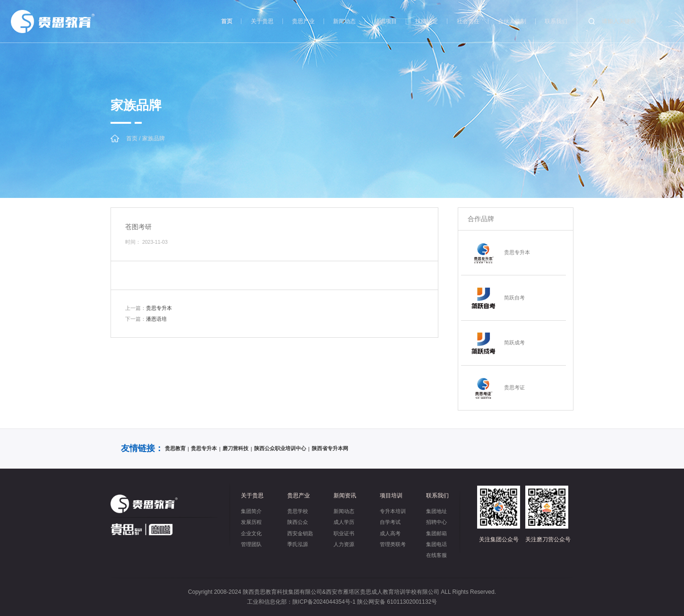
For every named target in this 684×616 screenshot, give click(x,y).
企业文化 (251, 533)
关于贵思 (262, 21)
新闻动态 (344, 21)
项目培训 (391, 496)
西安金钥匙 (300, 533)
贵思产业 (303, 21)
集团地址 (436, 511)
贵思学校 (298, 511)
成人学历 (344, 522)
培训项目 (385, 21)
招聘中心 (436, 522)
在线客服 (436, 555)
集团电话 (436, 544)
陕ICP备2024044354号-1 (324, 602)
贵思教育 (175, 448)
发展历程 (251, 522)
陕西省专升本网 (330, 448)
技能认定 (427, 21)
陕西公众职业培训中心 (280, 448)
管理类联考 (393, 544)
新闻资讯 (345, 496)
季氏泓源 (298, 544)
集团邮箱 (436, 533)
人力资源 (344, 544)
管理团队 (251, 544)
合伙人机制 (512, 21)
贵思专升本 (149, 308)
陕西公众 (298, 522)
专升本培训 (393, 511)
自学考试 (390, 522)
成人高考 (390, 533)
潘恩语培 (146, 319)
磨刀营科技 (235, 448)
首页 (227, 21)
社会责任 (468, 21)
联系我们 (556, 21)
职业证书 (344, 533)
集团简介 (251, 511)
